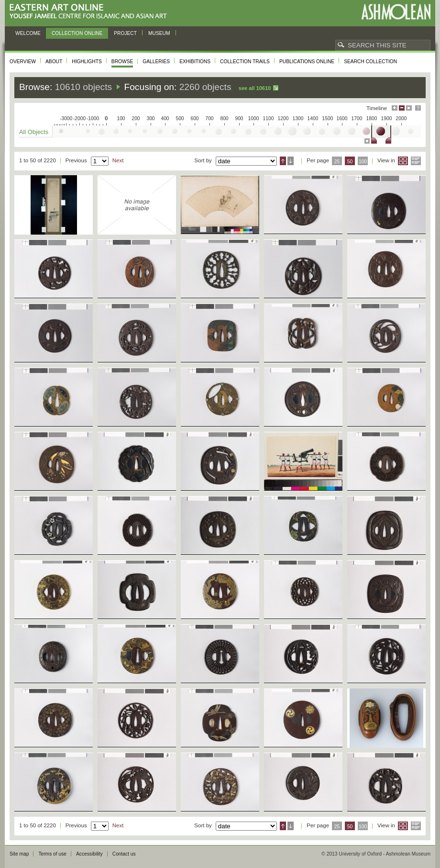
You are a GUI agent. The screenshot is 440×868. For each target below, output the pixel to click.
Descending (291, 161)
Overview (23, 62)
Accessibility (89, 854)
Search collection (370, 62)
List (416, 161)
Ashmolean (396, 12)
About (54, 62)
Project (125, 33)
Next (118, 160)
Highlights (87, 62)
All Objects (34, 132)
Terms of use (52, 854)
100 (363, 162)
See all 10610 (255, 88)
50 (350, 162)
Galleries (156, 62)
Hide (409, 108)
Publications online (307, 62)
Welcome (28, 33)
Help (418, 108)
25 (337, 162)
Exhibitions (195, 62)
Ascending (283, 161)
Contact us (124, 854)
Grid (403, 161)
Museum (159, 33)
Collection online (77, 33)
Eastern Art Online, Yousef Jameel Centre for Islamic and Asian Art (91, 12)
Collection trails (245, 62)
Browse (122, 62)
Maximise (395, 108)
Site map (19, 854)
